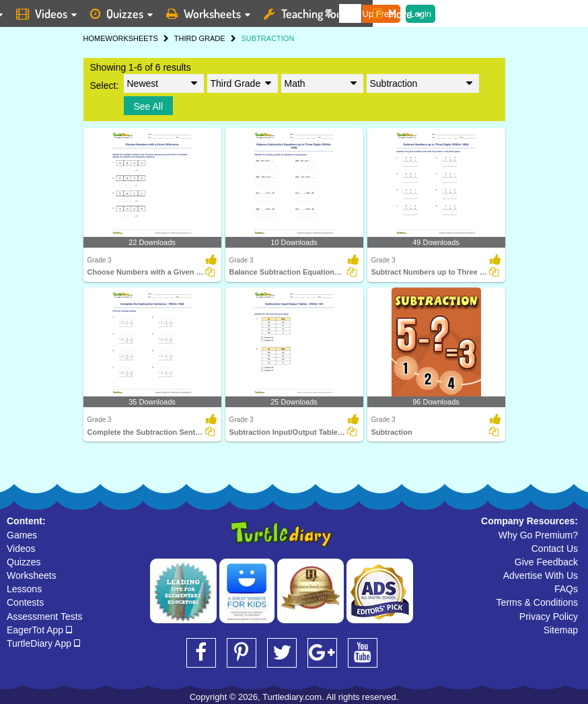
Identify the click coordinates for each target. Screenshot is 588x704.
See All (149, 106)
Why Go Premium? (538, 535)
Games (22, 535)
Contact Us (555, 549)
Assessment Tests (45, 617)
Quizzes (24, 562)
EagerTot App (39, 630)
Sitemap (561, 630)
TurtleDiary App (43, 643)
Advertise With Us (541, 575)
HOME (95, 38)
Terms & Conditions (537, 602)
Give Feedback (546, 562)
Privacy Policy (549, 617)
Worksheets (32, 575)
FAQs (566, 589)
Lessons (24, 589)
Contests (25, 602)
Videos (21, 549)
